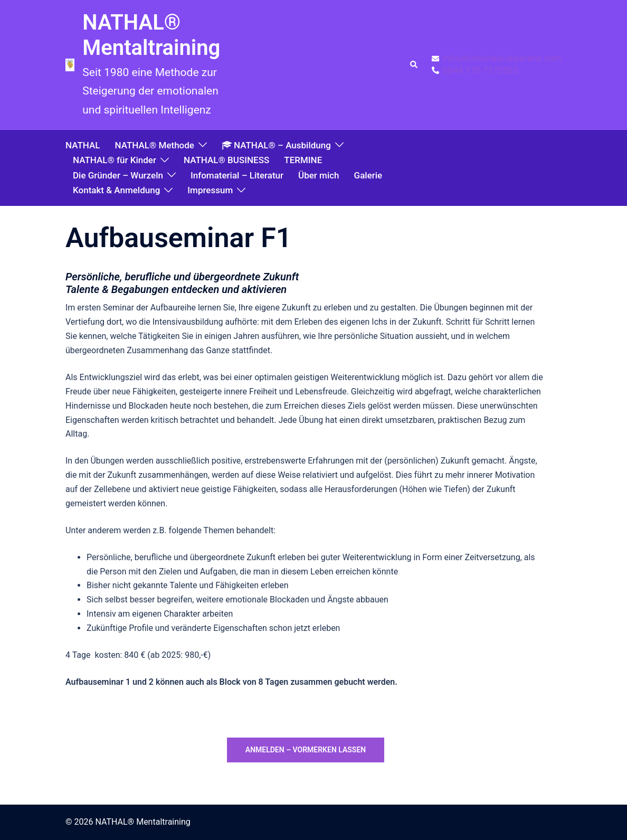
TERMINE (303, 160)
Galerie (368, 175)
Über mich (319, 175)
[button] (414, 65)
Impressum (210, 190)
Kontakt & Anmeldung (116, 190)
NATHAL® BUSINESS (226, 160)
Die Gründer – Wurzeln (118, 175)
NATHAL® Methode (154, 145)
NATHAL (83, 145)
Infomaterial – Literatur (237, 175)
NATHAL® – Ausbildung (276, 145)
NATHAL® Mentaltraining (151, 35)
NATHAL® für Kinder (115, 160)
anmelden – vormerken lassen (306, 750)
